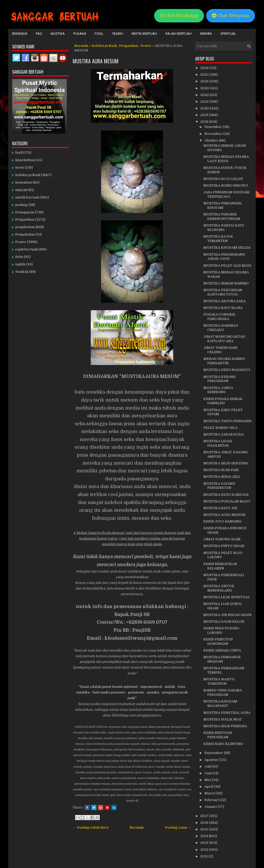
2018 (205, 122)
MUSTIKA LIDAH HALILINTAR (218, 443)
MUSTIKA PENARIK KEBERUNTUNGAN (222, 216)
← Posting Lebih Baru (90, 827)
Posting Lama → (178, 827)
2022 (205, 95)
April (209, 787)
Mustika (58, 34)
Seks (19, 257)
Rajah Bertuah (179, 34)
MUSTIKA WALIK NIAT (223, 719)
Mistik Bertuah (144, 34)
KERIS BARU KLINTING (223, 744)
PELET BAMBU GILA (220, 428)
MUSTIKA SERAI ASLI (222, 477)
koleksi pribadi (104, 46)
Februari (212, 800)
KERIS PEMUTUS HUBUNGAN (218, 641)
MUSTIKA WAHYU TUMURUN (219, 681)
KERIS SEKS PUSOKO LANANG (221, 630)
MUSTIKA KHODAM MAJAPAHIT (220, 704)
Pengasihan (129, 46)
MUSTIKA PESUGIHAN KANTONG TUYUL (223, 292)
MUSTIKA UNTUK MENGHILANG (219, 588)
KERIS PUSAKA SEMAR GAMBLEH (223, 401)
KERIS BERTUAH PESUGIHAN (218, 735)
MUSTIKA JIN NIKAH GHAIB (228, 615)
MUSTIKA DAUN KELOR (224, 622)
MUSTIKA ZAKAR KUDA (224, 434)
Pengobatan (25, 234)
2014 (205, 836)
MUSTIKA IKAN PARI (221, 470)
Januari (211, 807)
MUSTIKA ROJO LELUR (223, 179)
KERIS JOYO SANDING (222, 521)
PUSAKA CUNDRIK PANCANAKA (219, 317)
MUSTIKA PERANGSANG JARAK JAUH (224, 257)
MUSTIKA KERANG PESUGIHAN (220, 379)
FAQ (39, 34)
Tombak (22, 272)
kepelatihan (25, 160)
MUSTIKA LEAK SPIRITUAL (227, 597)
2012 (205, 850)
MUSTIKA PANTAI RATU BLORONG (224, 228)
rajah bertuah (26, 249)
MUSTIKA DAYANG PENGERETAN (219, 486)
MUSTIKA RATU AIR (220, 508)
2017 (205, 816)
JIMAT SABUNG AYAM (222, 539)
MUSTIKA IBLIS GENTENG (226, 463)
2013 (205, 843)
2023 (205, 88)
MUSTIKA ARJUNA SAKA (225, 301)
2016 (205, 823)
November (214, 134)
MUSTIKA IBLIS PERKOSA (225, 726)
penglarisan (25, 227)
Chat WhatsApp (179, 16)
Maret (210, 793)
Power (146, 46)
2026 (205, 68)
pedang (21, 205)
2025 (205, 75)
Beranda (20, 34)
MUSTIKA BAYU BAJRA (223, 308)
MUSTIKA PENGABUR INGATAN (222, 659)
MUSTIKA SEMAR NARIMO (226, 283)
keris (20, 167)
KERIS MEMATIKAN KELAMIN (220, 566)
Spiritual (228, 34)
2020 (205, 108)
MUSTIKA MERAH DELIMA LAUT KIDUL (226, 159)
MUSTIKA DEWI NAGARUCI (227, 370)
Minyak (206, 34)
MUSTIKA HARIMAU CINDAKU (221, 328)
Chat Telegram (231, 16)
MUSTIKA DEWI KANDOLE (226, 495)
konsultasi (24, 182)
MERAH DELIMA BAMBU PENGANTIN (224, 361)
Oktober (212, 140)
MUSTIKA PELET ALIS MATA (227, 266)
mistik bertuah (27, 197)
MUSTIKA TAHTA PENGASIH (228, 421)
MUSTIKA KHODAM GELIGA (227, 248)
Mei (208, 780)
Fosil (99, 34)
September (214, 753)
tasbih (20, 264)
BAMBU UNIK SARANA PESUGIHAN (223, 692)
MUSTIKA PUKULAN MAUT (227, 501)
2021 (205, 102)
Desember (214, 127)
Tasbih (117, 34)
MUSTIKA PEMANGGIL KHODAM (223, 205)
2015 (205, 829)
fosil (19, 153)
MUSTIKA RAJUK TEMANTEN (218, 239)
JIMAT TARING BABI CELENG (220, 350)
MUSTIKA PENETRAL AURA (227, 713)
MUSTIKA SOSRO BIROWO (226, 185)
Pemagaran (25, 212)
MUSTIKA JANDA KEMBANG (218, 390)
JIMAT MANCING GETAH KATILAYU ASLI (224, 339)
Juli (208, 766)
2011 (204, 856)
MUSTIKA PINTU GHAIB (224, 546)
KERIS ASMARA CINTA (222, 650)
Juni (208, 773)
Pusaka (80, 34)
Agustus (212, 760)
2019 (205, 115)
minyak (21, 190)
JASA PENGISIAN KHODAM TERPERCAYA (226, 194)
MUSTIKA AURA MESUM (96, 61)
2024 (205, 81)
